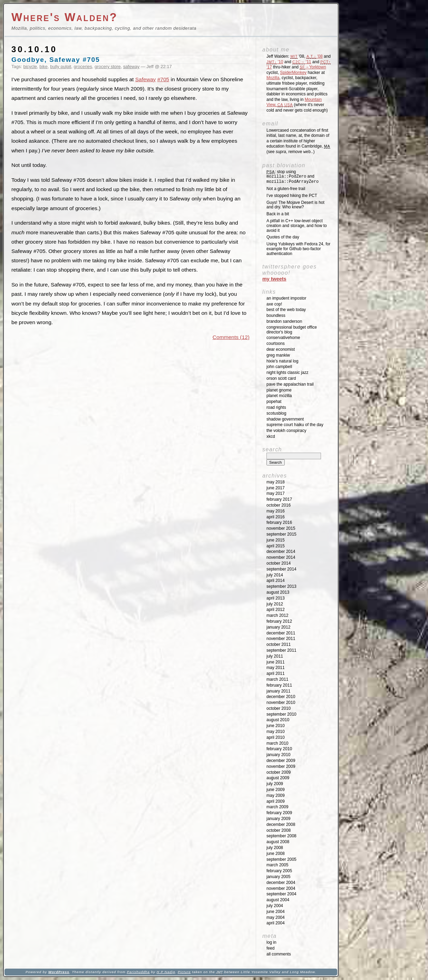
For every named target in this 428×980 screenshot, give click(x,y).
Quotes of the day (283, 237)
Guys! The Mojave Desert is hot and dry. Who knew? (295, 205)
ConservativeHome (283, 338)
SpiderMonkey (293, 73)
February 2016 (279, 522)
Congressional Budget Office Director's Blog (292, 330)
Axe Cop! (274, 304)
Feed (270, 948)
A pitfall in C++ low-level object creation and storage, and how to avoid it (297, 226)
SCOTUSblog (276, 413)
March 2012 (277, 615)
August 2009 (278, 778)
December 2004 (281, 883)
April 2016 (276, 517)
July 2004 (275, 906)
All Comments (279, 954)
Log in (271, 942)
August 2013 (278, 592)
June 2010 (276, 726)
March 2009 (277, 807)
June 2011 (276, 662)
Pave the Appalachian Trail (290, 384)
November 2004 (281, 888)
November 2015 (281, 528)
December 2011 (281, 633)
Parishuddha (138, 972)
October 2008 (279, 830)
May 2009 (276, 795)
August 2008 (278, 842)
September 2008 (281, 836)
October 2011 (279, 644)
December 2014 (281, 552)
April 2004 (276, 923)
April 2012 (276, 610)
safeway (131, 67)
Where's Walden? (65, 17)
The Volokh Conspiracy (286, 431)
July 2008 (275, 848)
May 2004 (276, 917)
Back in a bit (278, 214)
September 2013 (281, 586)
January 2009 (278, 819)
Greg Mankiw (278, 355)
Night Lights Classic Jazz (287, 373)
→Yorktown (313, 67)
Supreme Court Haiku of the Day (295, 425)
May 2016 (276, 511)
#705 (163, 79)
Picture (184, 972)
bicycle (30, 67)
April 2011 (276, 673)
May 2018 (276, 482)
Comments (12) (231, 337)
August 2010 (278, 720)
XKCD (271, 436)
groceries (83, 67)
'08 (315, 56)
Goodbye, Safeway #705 (56, 60)
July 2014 (275, 575)
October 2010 (279, 708)
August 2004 (278, 900)
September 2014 (281, 569)
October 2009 (279, 772)
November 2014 (281, 557)
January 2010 (278, 755)
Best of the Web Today (286, 310)
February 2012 (279, 621)
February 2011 (279, 685)
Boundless (276, 315)
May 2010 (276, 732)
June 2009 (276, 790)
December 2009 (281, 761)
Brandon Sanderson (284, 321)
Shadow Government (285, 419)
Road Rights (276, 407)
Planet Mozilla (279, 396)
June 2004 (276, 912)
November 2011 (281, 639)
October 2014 (279, 563)
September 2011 (281, 650)
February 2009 (279, 813)
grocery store (108, 67)
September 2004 (281, 894)
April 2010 (276, 737)
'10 (275, 62)
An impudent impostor (286, 298)
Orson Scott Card (281, 378)
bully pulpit (61, 67)
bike (43, 67)
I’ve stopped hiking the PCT (292, 196)
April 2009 (276, 801)
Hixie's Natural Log (282, 361)
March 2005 (277, 865)
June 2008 (276, 854)
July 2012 (275, 604)
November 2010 (281, 703)
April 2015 (276, 546)
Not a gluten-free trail (286, 189)
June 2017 (276, 488)
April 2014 (276, 581)
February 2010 (279, 749)
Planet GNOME (279, 390)
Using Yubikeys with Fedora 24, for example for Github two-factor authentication (298, 249)
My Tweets (274, 279)
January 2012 (278, 627)
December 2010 (281, 697)
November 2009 (281, 766)
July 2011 (275, 656)
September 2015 (281, 534)
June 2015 (276, 540)
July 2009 (275, 784)
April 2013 (276, 598)
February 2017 (279, 499)
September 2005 (281, 859)
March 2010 (277, 743)
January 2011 (278, 691)
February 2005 (279, 871)
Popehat (274, 402)
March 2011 (277, 679)
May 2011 (276, 668)
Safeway (146, 79)
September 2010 (281, 714)
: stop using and (293, 177)
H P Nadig (166, 972)
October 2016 (279, 505)
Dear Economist (281, 349)
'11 (302, 62)
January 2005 (278, 877)
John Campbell (279, 367)
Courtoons (276, 343)
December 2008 (281, 824)
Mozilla (273, 78)
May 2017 (276, 493)
